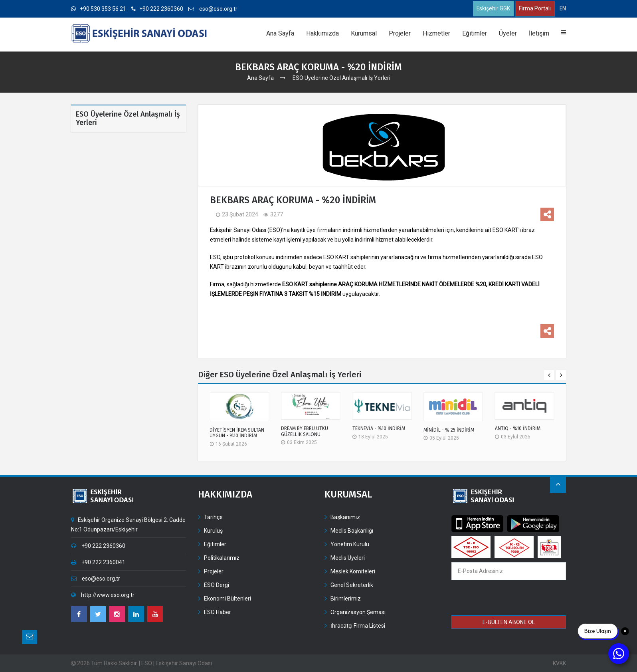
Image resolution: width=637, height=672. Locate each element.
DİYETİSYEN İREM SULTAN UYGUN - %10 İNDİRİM (237, 433)
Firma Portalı (534, 9)
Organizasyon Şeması (358, 612)
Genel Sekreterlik (352, 585)
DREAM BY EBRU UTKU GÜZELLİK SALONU (305, 432)
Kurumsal (364, 33)
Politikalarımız (222, 558)
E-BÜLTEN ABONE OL (509, 622)
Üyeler (508, 33)
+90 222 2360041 (98, 562)
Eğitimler (475, 33)
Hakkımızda (322, 33)
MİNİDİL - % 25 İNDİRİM (449, 430)
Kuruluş (213, 531)
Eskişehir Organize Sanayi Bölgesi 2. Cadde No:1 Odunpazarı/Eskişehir (128, 525)
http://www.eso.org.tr (103, 595)
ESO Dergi (217, 585)
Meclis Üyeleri (348, 558)
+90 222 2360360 (157, 9)
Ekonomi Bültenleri (227, 599)
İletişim (539, 33)
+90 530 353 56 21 (99, 9)
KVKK (559, 663)
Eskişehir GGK (493, 9)
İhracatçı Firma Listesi (358, 626)
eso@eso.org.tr (213, 9)
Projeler (400, 33)
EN (563, 8)
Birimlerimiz (346, 599)
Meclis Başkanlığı (352, 531)
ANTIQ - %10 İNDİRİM (518, 429)
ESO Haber (218, 612)
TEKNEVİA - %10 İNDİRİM (379, 429)
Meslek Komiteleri (353, 571)
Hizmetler (436, 33)
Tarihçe (213, 517)
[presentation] (509, 599)
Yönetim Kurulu (350, 544)
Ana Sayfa (280, 33)
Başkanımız (345, 517)
